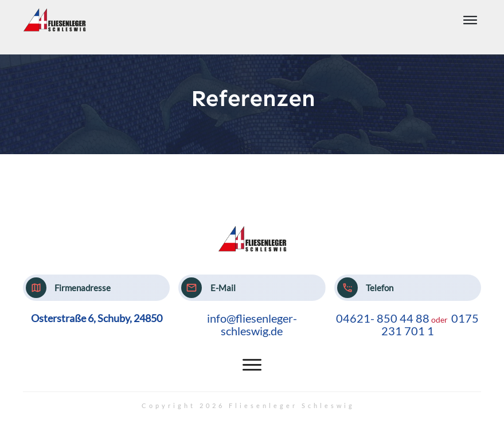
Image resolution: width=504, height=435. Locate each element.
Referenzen (253, 98)
